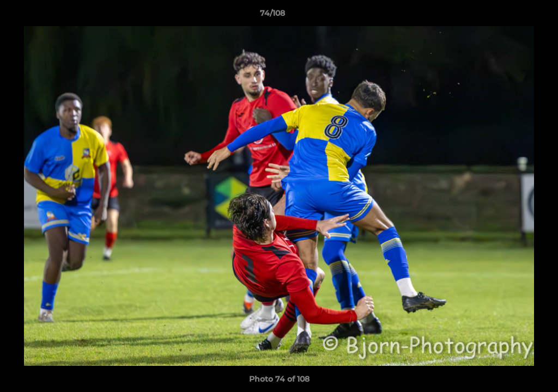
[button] (512, 16)
